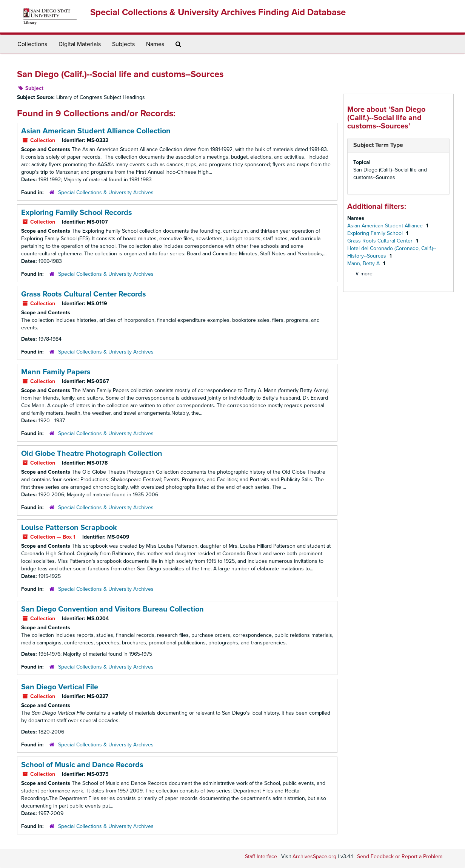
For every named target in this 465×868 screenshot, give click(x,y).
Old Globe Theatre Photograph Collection (92, 454)
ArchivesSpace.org (314, 856)
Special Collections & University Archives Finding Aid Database (218, 12)
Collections (32, 44)
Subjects (123, 44)
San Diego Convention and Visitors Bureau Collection (112, 609)
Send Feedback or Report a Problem (400, 856)
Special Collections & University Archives (106, 192)
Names (155, 44)
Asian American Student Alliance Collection (96, 131)
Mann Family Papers (56, 372)
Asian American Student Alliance (386, 226)
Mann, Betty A (364, 263)
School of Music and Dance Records (82, 765)
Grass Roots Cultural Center (381, 241)
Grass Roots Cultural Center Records (84, 294)
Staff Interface (261, 856)
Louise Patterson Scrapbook (69, 528)
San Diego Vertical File (60, 687)
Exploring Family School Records (77, 213)
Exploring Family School (376, 233)
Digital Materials (80, 44)
